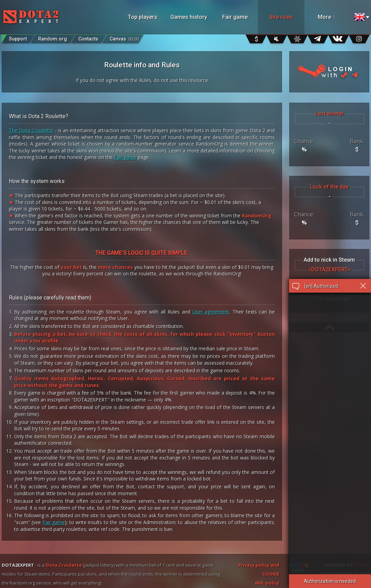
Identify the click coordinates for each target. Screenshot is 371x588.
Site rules (281, 17)
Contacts (88, 39)
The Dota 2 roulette (31, 130)
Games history (189, 17)
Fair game (235, 17)
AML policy (267, 583)
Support (18, 39)
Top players (143, 17)
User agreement (211, 312)
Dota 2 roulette (64, 565)
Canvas (124, 37)
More (334, 17)
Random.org (53, 39)
